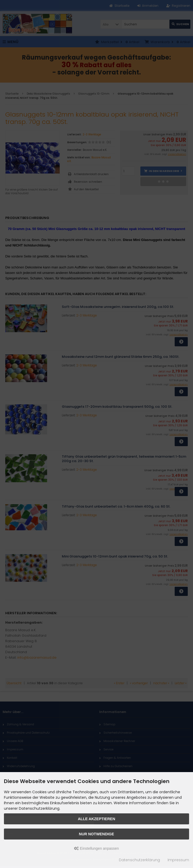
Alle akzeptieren (96, 819)
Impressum (178, 860)
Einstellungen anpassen (96, 848)
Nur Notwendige (96, 834)
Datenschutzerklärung (139, 860)
